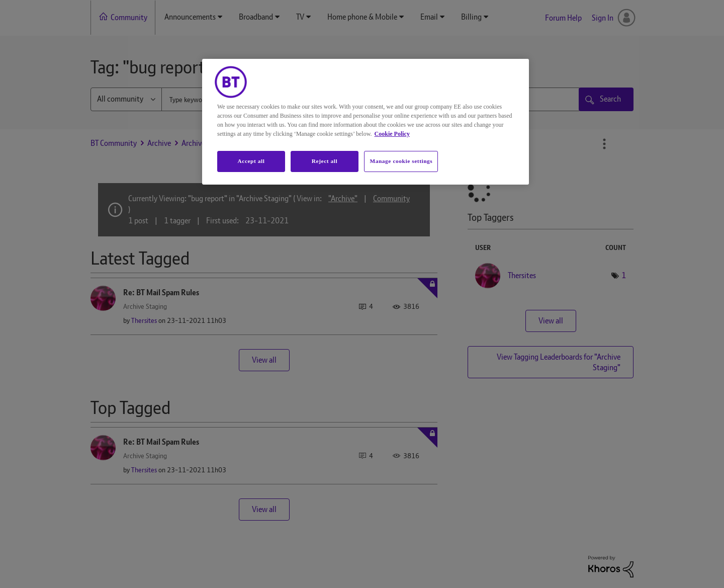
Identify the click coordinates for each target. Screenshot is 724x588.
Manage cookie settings (401, 161)
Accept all (251, 161)
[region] (366, 122)
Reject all (325, 161)
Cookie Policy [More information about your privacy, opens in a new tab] (392, 134)
